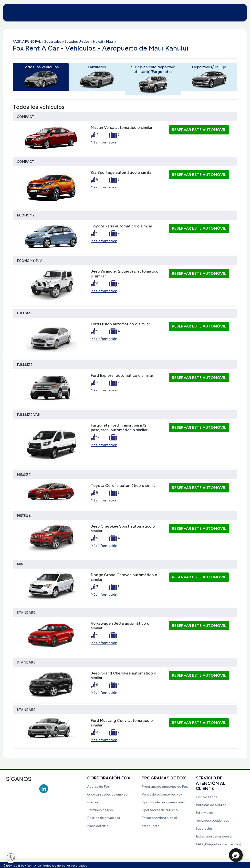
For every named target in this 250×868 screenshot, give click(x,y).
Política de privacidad (104, 818)
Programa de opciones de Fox (165, 787)
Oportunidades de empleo (107, 794)
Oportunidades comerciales (163, 802)
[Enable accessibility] (11, 857)
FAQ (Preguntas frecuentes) (219, 844)
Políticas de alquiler (211, 805)
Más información (104, 142)
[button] (236, 855)
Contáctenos (207, 797)
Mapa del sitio (98, 826)
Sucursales (204, 829)
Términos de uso (100, 810)
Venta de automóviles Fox (162, 794)
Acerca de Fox (98, 787)
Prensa (93, 802)
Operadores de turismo (160, 810)
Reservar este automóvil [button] (199, 130)
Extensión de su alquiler (214, 836)
